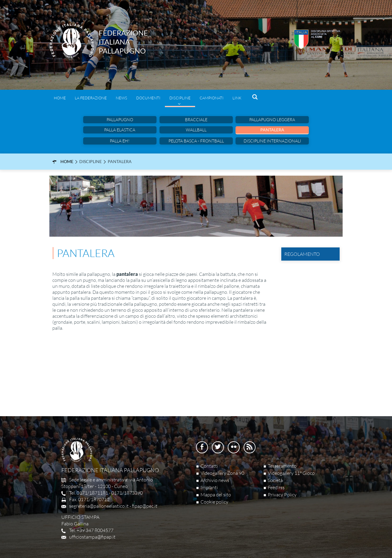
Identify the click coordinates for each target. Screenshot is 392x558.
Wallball (196, 130)
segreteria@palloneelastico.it (99, 506)
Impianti (209, 487)
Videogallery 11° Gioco (291, 473)
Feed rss (276, 487)
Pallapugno (120, 120)
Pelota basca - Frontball (196, 141)
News (121, 98)
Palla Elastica (120, 130)
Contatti (209, 466)
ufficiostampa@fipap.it (92, 537)
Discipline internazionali (272, 141)
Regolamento (301, 254)
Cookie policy (214, 502)
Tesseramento (282, 466)
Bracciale (196, 120)
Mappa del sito (216, 495)
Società (275, 480)
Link (237, 98)
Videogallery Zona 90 (222, 473)
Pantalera (272, 130)
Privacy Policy (282, 495)
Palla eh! (120, 141)
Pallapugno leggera (272, 120)
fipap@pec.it (145, 506)
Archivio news (215, 480)
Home (60, 98)
